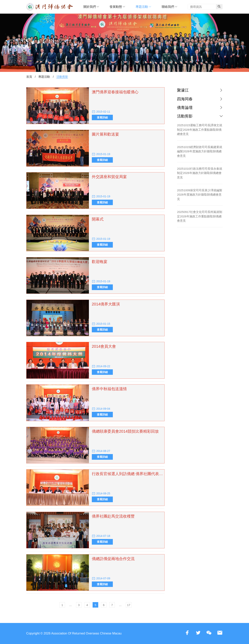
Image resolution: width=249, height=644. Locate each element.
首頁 (29, 77)
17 (129, 605)
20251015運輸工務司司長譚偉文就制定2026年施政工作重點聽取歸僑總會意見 (200, 130)
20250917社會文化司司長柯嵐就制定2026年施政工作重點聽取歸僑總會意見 (200, 216)
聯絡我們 (169, 7)
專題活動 (143, 7)
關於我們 (91, 7)
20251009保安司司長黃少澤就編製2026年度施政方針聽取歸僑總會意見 (200, 195)
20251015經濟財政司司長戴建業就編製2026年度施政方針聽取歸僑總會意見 (200, 151)
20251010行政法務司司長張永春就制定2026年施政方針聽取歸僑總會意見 (200, 173)
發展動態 (117, 7)
